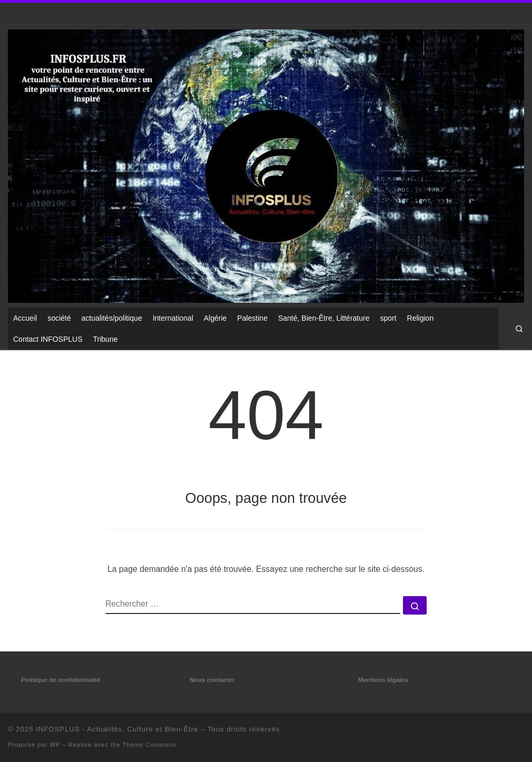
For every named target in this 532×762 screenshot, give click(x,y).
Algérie (215, 318)
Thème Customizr (149, 745)
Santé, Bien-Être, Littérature (324, 318)
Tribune (106, 339)
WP (55, 745)
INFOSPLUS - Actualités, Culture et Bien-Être (117, 729)
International (173, 318)
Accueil (25, 318)
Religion (421, 318)
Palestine (252, 318)
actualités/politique (112, 318)
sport (388, 318)
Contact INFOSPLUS (48, 339)
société (59, 318)
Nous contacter (212, 680)
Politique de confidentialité (61, 680)
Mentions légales (383, 680)
